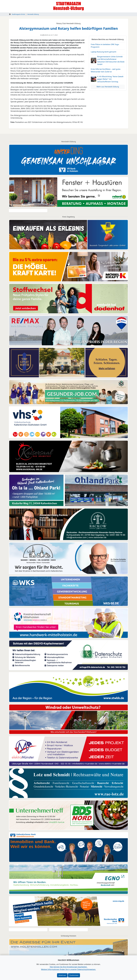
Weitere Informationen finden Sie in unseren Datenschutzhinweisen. (68, 969)
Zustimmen (74, 975)
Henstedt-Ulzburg (33, 14)
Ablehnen (62, 975)
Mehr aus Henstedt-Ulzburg (108, 87)
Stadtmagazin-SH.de (17, 14)
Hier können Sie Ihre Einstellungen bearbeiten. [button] (68, 967)
